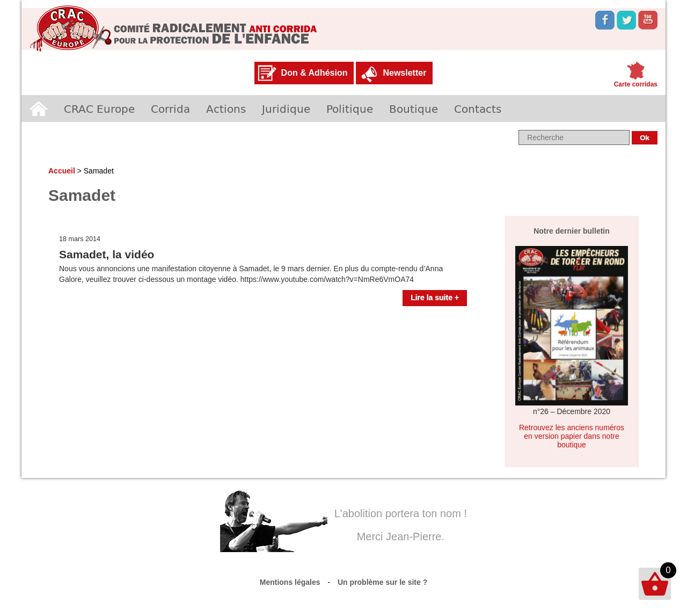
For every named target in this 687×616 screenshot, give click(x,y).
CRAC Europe (99, 108)
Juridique (286, 108)
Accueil (39, 108)
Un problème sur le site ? (382, 582)
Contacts (478, 108)
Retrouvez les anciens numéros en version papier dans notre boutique (572, 436)
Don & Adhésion (315, 73)
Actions (226, 108)
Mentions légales (290, 582)
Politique (350, 108)
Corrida (170, 108)
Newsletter (404, 73)
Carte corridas (636, 84)
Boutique (414, 108)
